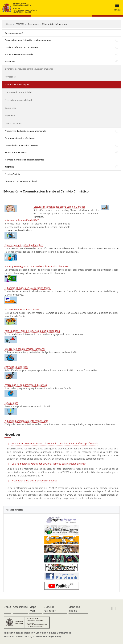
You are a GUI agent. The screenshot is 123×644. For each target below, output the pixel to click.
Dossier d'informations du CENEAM (21, 47)
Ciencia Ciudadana (13, 123)
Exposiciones (11, 403)
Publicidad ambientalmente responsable (26, 421)
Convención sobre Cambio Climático (24, 245)
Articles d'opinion (13, 174)
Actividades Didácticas (16, 367)
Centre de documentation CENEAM (21, 145)
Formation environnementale (19, 54)
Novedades (10, 77)
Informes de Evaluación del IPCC (22, 220)
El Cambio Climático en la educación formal (28, 288)
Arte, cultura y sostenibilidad (18, 100)
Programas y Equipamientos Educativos (26, 385)
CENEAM (20, 24)
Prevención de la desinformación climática (34, 481)
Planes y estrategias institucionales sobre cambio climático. (36, 266)
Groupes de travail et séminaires (20, 138)
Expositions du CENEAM (16, 152)
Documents (10, 108)
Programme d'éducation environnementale (25, 131)
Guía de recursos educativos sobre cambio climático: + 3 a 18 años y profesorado (55, 443)
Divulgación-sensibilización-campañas (25, 349)
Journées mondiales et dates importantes (24, 160)
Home (9, 24)
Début (7, 607)
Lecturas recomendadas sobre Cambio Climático (59, 207)
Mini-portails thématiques (54, 24)
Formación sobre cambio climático (23, 309)
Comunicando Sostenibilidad (18, 92)
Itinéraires (9, 167)
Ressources (33, 24)
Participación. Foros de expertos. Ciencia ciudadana (32, 331)
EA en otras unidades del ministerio (21, 181)
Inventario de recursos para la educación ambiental (29, 69)
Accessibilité (20, 607)
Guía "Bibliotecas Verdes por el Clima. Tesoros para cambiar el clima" (49, 464)
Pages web (10, 116)
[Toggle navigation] (116, 8)
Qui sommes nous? (14, 33)
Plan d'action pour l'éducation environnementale (28, 40)
